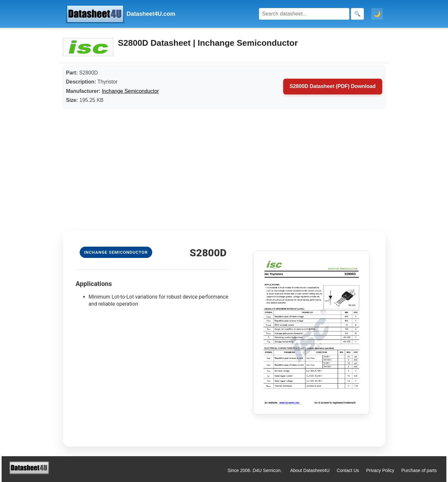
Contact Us (348, 470)
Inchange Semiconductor (130, 91)
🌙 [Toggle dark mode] (377, 14)
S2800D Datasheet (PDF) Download (333, 86)
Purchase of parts (419, 470)
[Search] (304, 14)
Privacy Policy (380, 470)
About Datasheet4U (310, 470)
